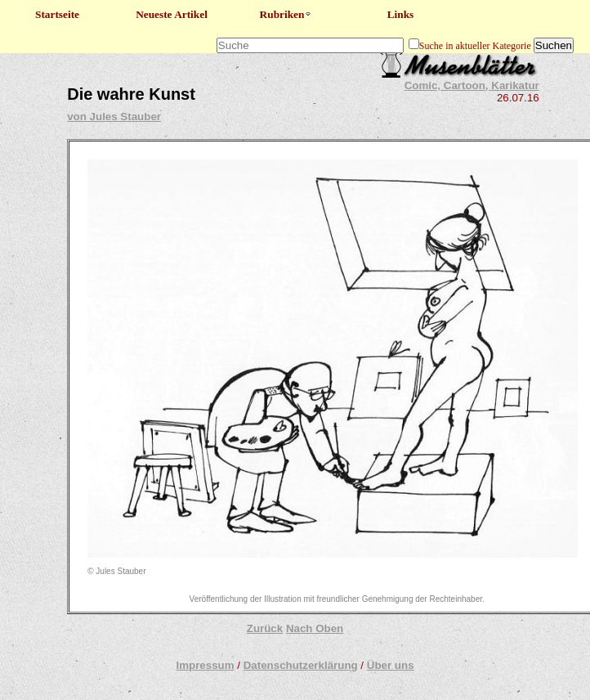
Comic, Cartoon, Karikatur (472, 85)
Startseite (57, 14)
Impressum (205, 665)
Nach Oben (315, 628)
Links (401, 14)
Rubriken (286, 14)
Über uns (391, 665)
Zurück (265, 628)
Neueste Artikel (172, 14)
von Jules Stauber (114, 117)
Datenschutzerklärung (301, 665)
